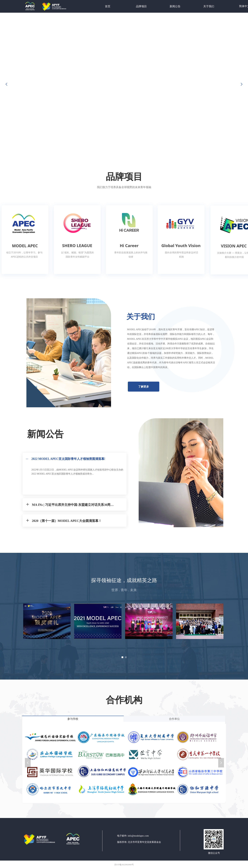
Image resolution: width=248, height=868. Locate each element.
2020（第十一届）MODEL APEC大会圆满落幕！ (67, 521)
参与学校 (73, 719)
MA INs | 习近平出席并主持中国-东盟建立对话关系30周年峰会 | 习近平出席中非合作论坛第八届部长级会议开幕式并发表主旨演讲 (74, 505)
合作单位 (174, 719)
